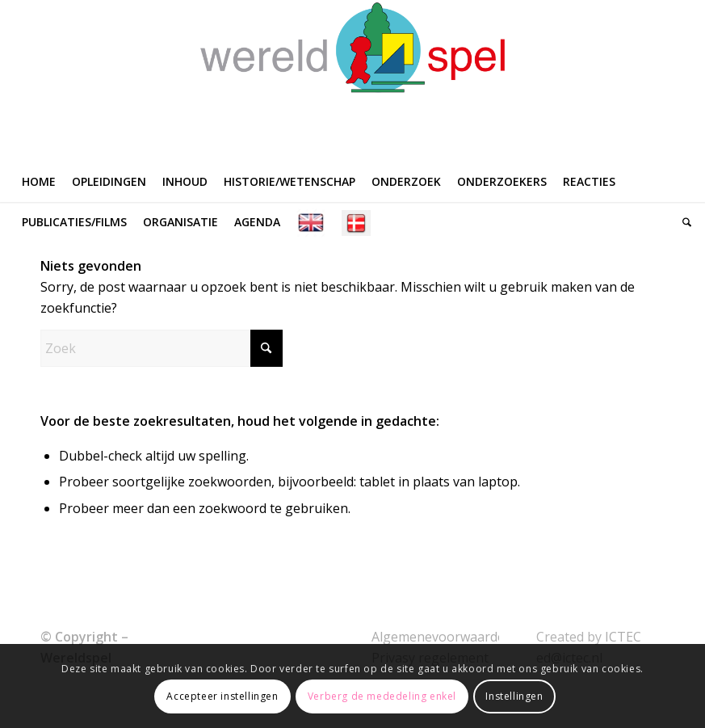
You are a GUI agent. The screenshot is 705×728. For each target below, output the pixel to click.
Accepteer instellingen (222, 696)
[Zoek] (683, 222)
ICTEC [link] (623, 637)
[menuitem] (39, 182)
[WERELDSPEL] (352, 81)
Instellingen (514, 696)
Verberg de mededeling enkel (382, 696)
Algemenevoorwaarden (442, 637)
